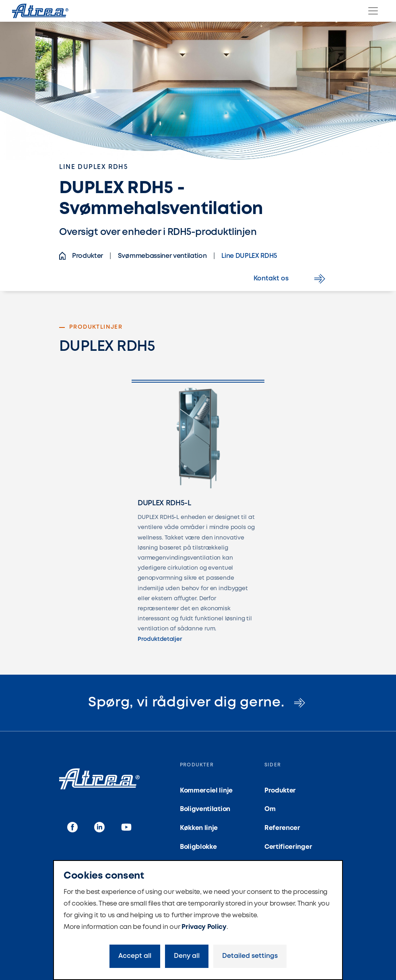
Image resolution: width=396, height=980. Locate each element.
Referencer (282, 828)
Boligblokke (198, 847)
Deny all (187, 956)
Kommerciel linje (206, 791)
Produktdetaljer (160, 639)
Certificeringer (288, 847)
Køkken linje (199, 828)
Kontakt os (291, 279)
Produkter (280, 791)
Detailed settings (250, 956)
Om (270, 809)
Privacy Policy (204, 927)
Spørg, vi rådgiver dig (198, 703)
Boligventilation (205, 809)
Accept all (135, 956)
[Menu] (373, 11)
